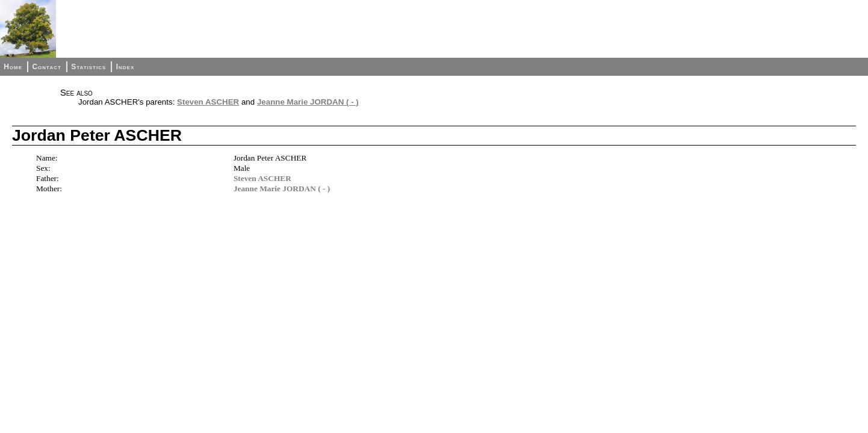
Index (126, 67)
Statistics (88, 67)
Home (13, 67)
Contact (46, 67)
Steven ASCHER (208, 102)
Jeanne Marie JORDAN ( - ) (308, 102)
